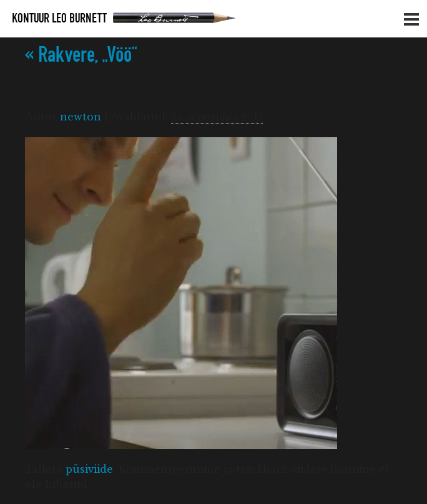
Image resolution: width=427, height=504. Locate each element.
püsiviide (89, 469)
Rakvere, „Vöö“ (81, 55)
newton (81, 117)
